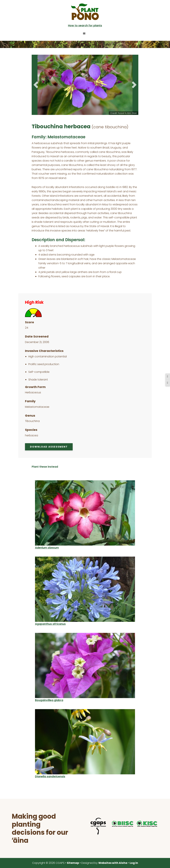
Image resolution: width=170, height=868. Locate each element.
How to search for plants (85, 26)
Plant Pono (85, 12)
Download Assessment (49, 447)
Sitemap (73, 863)
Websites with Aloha (113, 863)
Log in (134, 863)
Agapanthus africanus (50, 624)
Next (134, 85)
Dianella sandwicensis (50, 776)
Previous (36, 85)
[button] (85, 33)
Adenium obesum (47, 548)
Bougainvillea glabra (49, 700)
